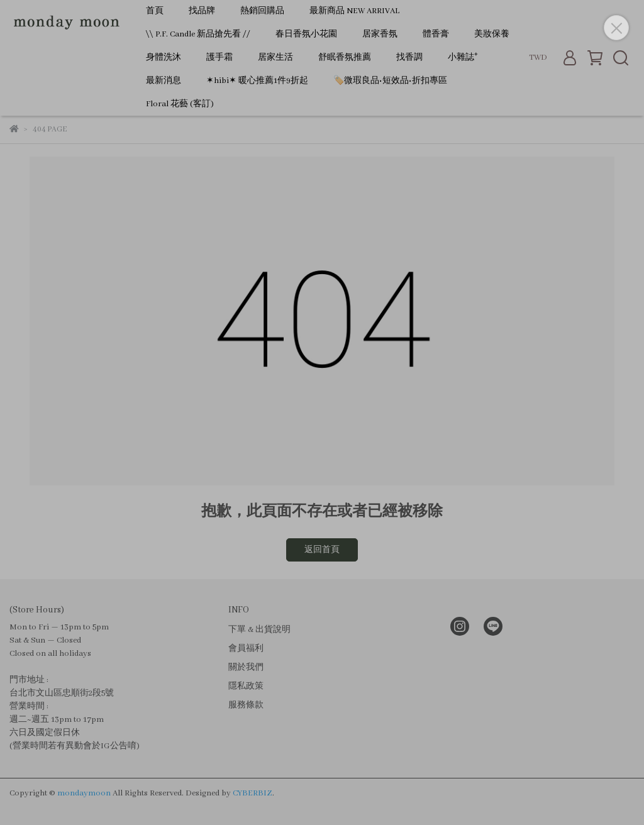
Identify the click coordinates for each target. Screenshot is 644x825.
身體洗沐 (164, 58)
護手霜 (219, 58)
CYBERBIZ (253, 793)
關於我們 (246, 667)
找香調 (409, 58)
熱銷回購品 (262, 11)
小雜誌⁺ (463, 58)
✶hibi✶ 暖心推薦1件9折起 (257, 81)
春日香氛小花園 (306, 34)
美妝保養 (492, 34)
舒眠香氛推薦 (345, 58)
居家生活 (275, 58)
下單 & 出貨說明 (259, 630)
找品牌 (202, 11)
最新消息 (164, 81)
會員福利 (246, 649)
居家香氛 (380, 34)
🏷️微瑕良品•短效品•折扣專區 (390, 81)
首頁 (155, 11)
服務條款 (246, 705)
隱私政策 (246, 686)
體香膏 (436, 34)
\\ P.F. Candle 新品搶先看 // (198, 34)
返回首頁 (322, 550)
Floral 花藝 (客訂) (180, 104)
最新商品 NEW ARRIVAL (354, 11)
